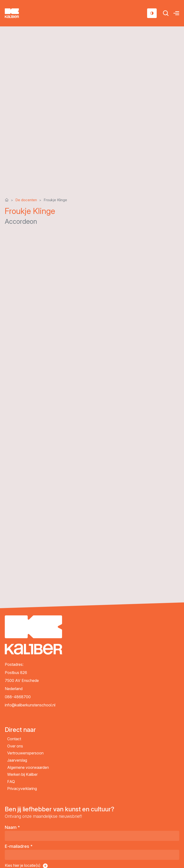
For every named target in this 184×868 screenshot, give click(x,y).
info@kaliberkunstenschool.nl (30, 705)
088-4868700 (18, 697)
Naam (12, 827)
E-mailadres (19, 846)
